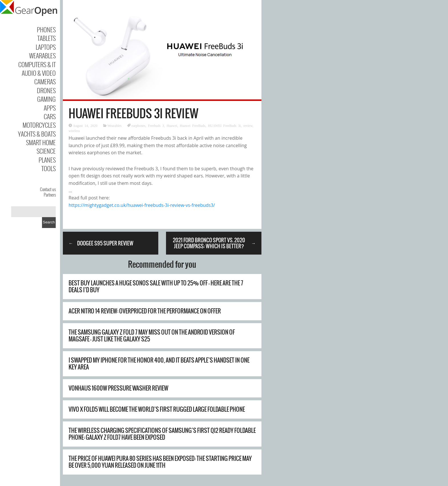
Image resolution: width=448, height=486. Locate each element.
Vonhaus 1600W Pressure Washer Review (118, 388)
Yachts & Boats (37, 134)
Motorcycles (39, 125)
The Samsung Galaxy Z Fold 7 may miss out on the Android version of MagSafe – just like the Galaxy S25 (152, 336)
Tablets (47, 38)
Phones (46, 29)
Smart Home (41, 142)
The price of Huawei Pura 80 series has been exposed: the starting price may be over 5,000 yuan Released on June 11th (160, 462)
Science (46, 151)
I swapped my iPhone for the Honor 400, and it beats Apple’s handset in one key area (159, 364)
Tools (49, 168)
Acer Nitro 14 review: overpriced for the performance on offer (145, 311)
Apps (50, 108)
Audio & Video (39, 73)
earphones (138, 125)
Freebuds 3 (156, 125)
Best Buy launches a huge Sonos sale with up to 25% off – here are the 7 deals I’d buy (156, 286)
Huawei (172, 125)
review (248, 125)
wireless (74, 131)
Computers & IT (37, 64)
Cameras (45, 81)
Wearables (42, 55)
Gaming (46, 99)
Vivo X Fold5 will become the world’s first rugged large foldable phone (157, 409)
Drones (46, 90)
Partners (50, 195)
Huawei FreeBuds (192, 125)
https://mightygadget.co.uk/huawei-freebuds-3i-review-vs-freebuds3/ (142, 205)
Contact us (48, 189)
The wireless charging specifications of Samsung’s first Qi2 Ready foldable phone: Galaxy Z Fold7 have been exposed (162, 434)
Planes (47, 160)
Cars (50, 116)
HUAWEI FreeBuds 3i (224, 125)
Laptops (46, 47)
